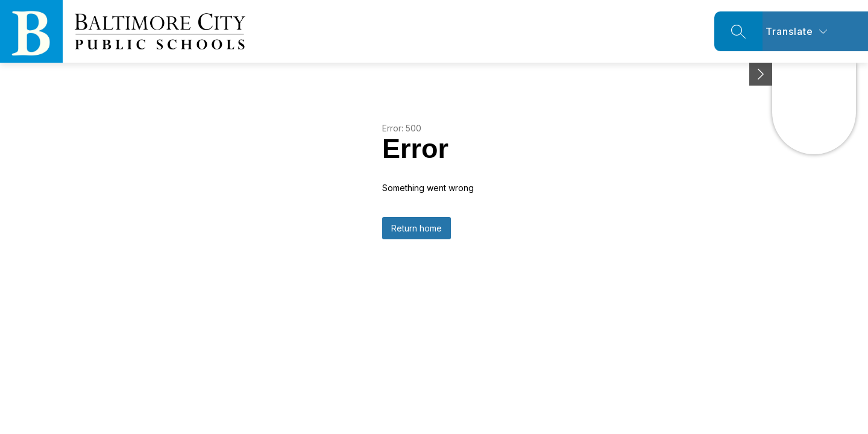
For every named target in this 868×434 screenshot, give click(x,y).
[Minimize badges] (761, 74)
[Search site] (738, 31)
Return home (417, 228)
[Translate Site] (815, 31)
